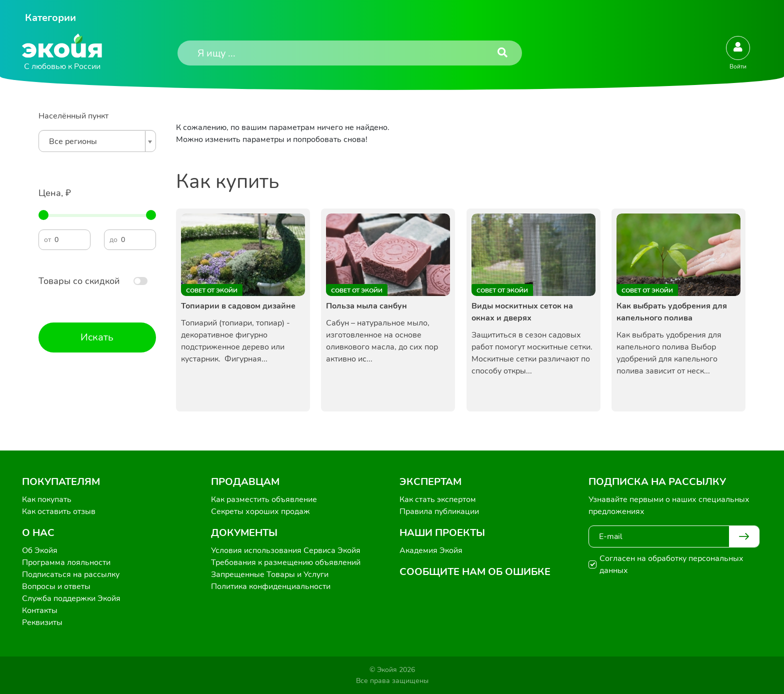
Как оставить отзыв (59, 511)
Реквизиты (42, 622)
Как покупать (47, 499)
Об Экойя (40, 550)
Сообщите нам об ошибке (475, 572)
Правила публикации (439, 511)
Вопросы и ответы (56, 586)
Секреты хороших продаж (260, 511)
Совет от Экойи (212, 290)
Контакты (40, 610)
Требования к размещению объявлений (286, 562)
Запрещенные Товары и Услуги (270, 574)
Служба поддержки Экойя (71, 598)
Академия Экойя (431, 550)
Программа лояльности (66, 562)
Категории (50, 18)
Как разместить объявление (264, 499)
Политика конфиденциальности (271, 586)
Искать (97, 337)
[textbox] (95, 141)
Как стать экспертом (438, 499)
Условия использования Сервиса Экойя (286, 550)
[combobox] (97, 141)
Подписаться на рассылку (71, 574)
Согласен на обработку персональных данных (671, 564)
